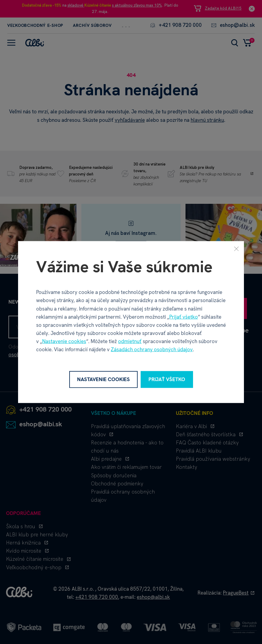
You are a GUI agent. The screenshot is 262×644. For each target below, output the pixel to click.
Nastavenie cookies (64, 341)
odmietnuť (130, 341)
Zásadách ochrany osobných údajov (152, 349)
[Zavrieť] (236, 249)
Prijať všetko (184, 317)
